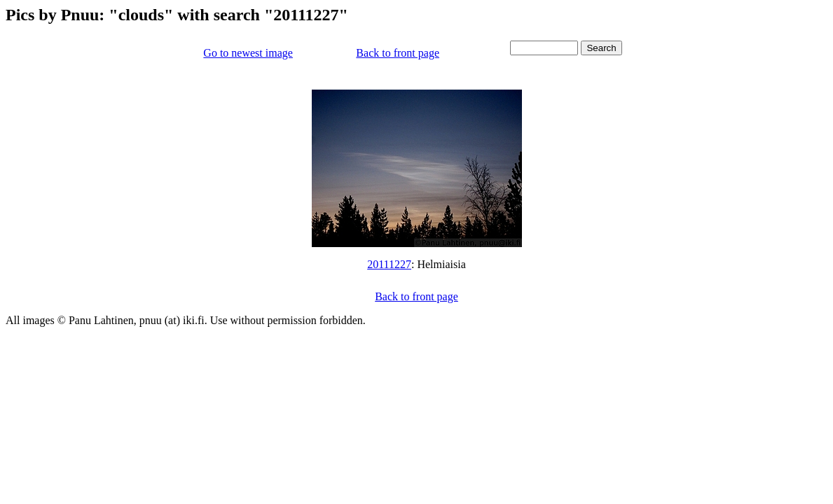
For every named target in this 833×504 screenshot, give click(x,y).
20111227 (389, 264)
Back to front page (398, 53)
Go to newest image (248, 53)
